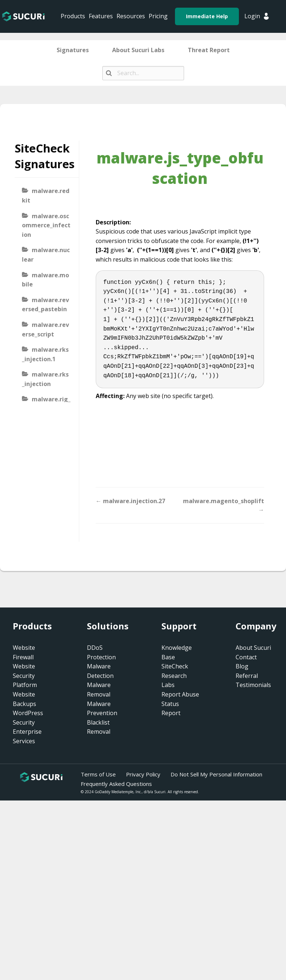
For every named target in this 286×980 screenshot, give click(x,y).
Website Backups (24, 699)
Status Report (171, 709)
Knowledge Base (177, 652)
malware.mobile (45, 280)
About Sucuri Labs (138, 50)
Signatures (73, 50)
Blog (242, 666)
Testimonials (253, 685)
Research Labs (174, 680)
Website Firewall (24, 652)
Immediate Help (207, 16)
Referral (247, 676)
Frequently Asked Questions (116, 784)
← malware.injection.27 (130, 501)
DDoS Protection (101, 652)
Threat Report (209, 50)
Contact (246, 657)
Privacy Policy (143, 774)
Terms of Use (98, 774)
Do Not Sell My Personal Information (216, 774)
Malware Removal (99, 690)
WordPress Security (28, 718)
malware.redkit (46, 196)
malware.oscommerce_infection (46, 225)
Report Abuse (180, 694)
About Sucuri (253, 648)
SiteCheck (175, 666)
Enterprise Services (27, 736)
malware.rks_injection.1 (45, 354)
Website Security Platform (25, 676)
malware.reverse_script (45, 329)
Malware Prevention (102, 709)
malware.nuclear (46, 255)
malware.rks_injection (45, 379)
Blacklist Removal (99, 727)
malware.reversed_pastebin (45, 305)
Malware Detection (100, 671)
